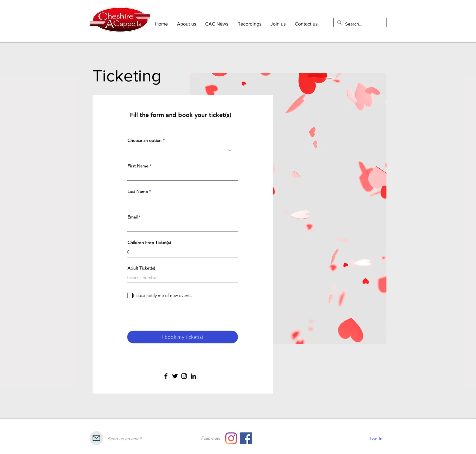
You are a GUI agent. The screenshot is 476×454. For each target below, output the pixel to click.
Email (133, 217)
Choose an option (144, 140)
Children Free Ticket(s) (149, 242)
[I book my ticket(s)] (183, 337)
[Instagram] (184, 376)
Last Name (138, 191)
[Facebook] (166, 376)
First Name (138, 166)
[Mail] (96, 438)
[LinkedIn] (193, 376)
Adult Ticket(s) (141, 268)
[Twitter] (175, 376)
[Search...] (359, 24)
